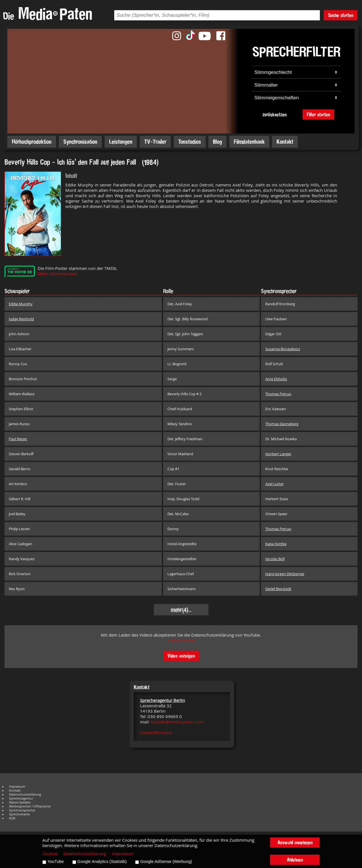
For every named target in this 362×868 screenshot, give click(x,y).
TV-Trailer (155, 142)
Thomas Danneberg (282, 424)
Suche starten (341, 15)
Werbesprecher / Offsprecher (30, 806)
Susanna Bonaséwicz (283, 349)
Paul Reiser (18, 439)
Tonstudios (190, 142)
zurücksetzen (274, 114)
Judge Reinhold (21, 319)
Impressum (17, 787)
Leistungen (121, 142)
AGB (12, 818)
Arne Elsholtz (276, 379)
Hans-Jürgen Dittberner (285, 574)
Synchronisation (80, 142)
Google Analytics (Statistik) (102, 861)
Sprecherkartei (20, 814)
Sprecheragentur (21, 798)
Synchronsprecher (22, 810)
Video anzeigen (181, 656)
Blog (217, 142)
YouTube (56, 861)
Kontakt (285, 142)
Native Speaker (20, 802)
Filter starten (318, 114)
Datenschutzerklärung (25, 794)
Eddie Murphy (21, 304)
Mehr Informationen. (58, 274)
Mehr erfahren (181, 640)
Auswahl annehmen (295, 842)
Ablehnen (295, 860)
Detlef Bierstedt (278, 589)
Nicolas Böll (275, 559)
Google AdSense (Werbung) (166, 861)
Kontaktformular (156, 733)
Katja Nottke (276, 544)
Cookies (50, 854)
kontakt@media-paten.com (177, 722)
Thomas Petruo (278, 394)
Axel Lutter (274, 484)
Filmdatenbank (249, 142)
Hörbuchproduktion (32, 142)
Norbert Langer (278, 454)
